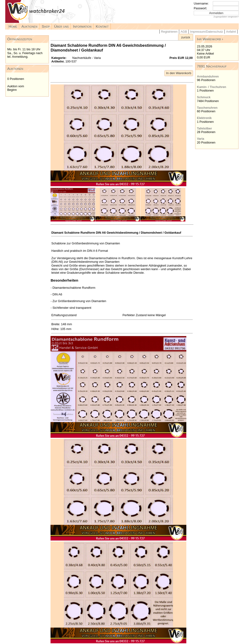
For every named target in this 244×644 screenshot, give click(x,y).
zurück (186, 37)
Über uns (61, 26)
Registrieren (169, 32)
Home (13, 26)
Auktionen (29, 26)
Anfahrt (231, 32)
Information (82, 26)
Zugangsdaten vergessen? (226, 17)
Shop (46, 26)
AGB (184, 32)
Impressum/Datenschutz (207, 32)
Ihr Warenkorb (209, 39)
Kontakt (102, 26)
